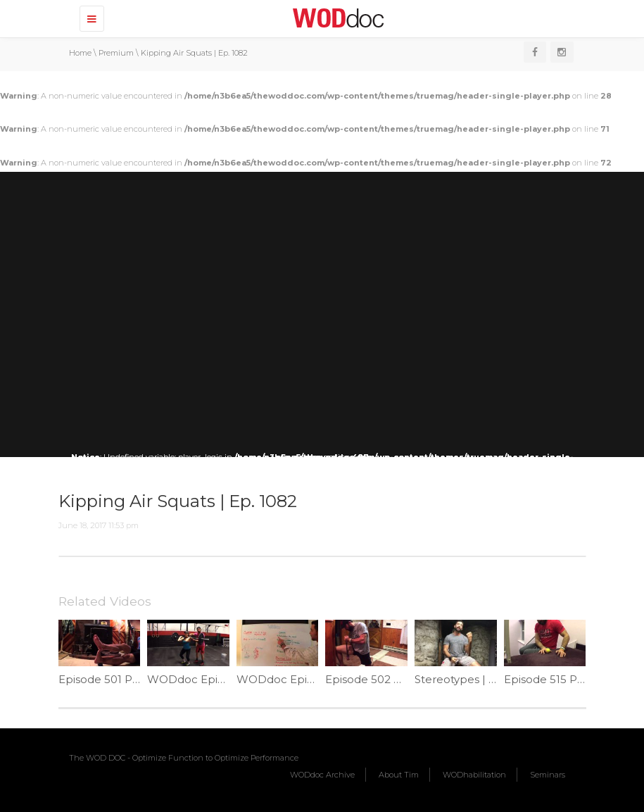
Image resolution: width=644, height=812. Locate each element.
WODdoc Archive (322, 775)
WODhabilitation (474, 775)
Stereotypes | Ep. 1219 (472, 679)
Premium (116, 53)
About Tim (399, 775)
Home (80, 53)
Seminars (548, 775)
